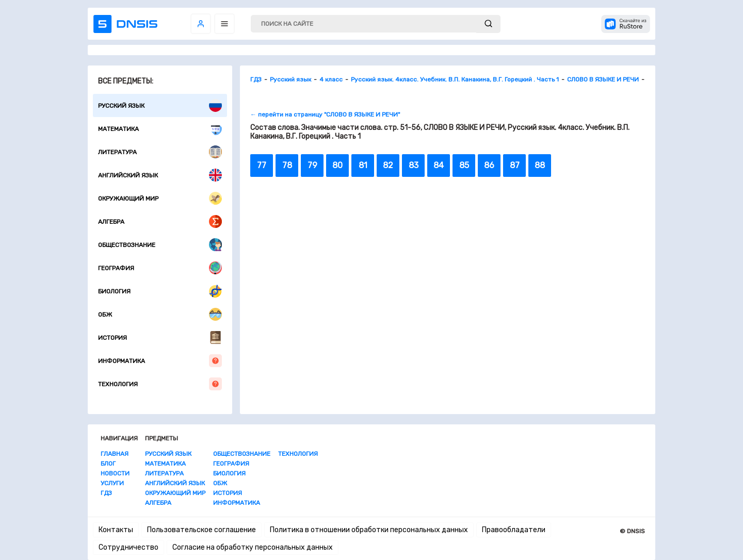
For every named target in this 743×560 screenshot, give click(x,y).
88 (540, 165)
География (160, 268)
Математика (160, 129)
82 (388, 165)
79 (312, 165)
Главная (115, 454)
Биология (160, 291)
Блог (108, 464)
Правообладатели (514, 530)
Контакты (116, 530)
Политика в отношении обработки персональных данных (369, 530)
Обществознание (160, 245)
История (160, 337)
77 (262, 165)
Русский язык (160, 105)
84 (439, 165)
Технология (160, 384)
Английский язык (160, 175)
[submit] (488, 24)
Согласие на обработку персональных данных (253, 547)
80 (337, 165)
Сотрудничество (128, 547)
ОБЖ (160, 314)
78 (287, 165)
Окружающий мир (160, 198)
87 (515, 165)
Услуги (112, 483)
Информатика (160, 361)
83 (414, 165)
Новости (115, 473)
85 (464, 165)
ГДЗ (106, 493)
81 (363, 165)
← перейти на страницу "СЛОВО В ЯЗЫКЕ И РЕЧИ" (325, 114)
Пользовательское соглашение (201, 530)
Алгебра (160, 221)
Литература (160, 152)
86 (489, 165)
